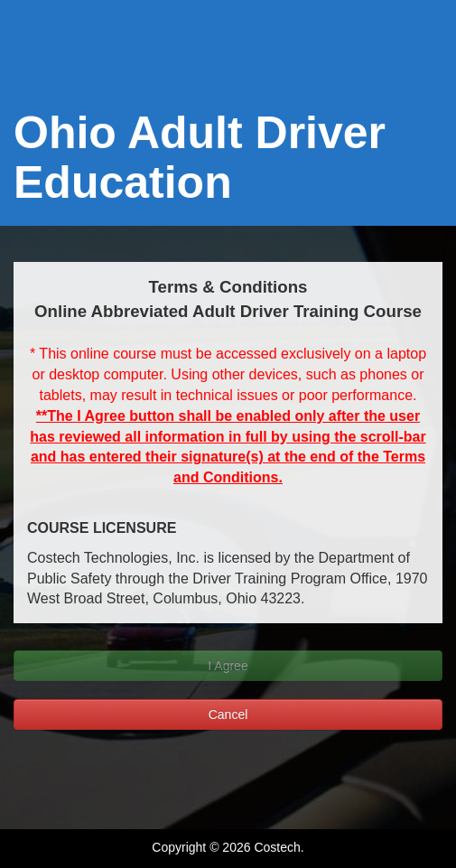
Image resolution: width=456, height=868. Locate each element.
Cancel (228, 714)
